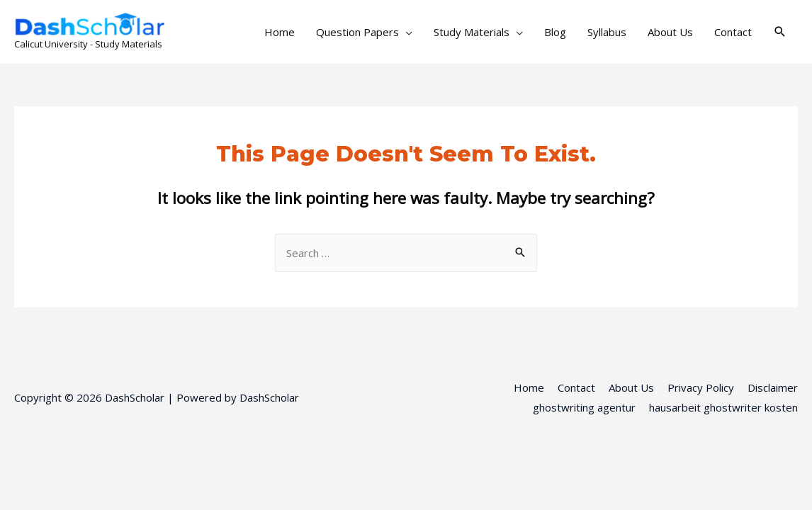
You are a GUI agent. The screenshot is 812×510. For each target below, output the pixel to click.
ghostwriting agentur (584, 407)
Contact (733, 32)
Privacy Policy (701, 387)
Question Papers (357, 32)
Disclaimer (773, 387)
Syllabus (607, 32)
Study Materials (472, 32)
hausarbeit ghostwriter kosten (723, 407)
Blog (555, 32)
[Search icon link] (780, 32)
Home (280, 32)
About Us (670, 32)
